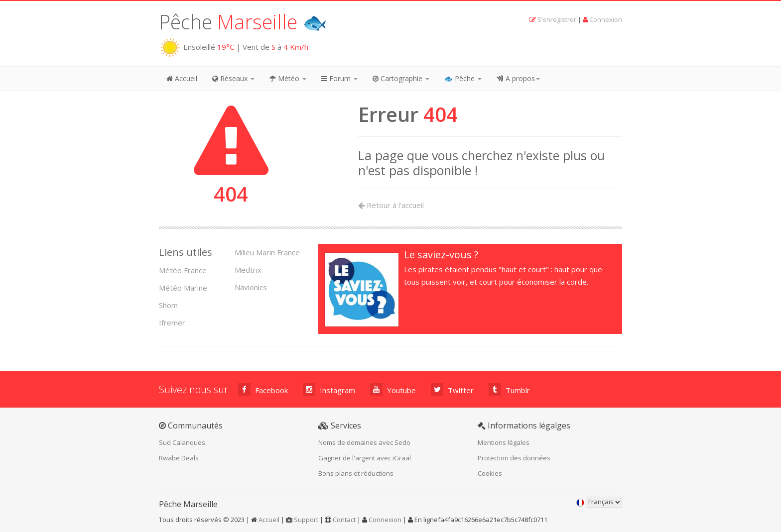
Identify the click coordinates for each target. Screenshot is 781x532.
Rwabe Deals (179, 458)
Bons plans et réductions (356, 473)
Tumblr (509, 389)
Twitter (452, 389)
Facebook (263, 389)
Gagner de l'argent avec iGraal (365, 458)
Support (306, 520)
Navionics (251, 287)
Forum (339, 78)
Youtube (393, 389)
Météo (288, 78)
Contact (344, 520)
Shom (168, 305)
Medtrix (248, 270)
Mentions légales (504, 442)
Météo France (183, 270)
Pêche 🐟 (243, 22)
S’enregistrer (557, 19)
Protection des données (514, 458)
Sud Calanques (182, 442)
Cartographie (401, 78)
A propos (518, 78)
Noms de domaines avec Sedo (364, 442)
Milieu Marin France (267, 252)
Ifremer (172, 322)
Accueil (182, 78)
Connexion (606, 19)
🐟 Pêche (463, 78)
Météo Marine (183, 288)
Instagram (329, 389)
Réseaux (233, 78)
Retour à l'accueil (391, 205)
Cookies (490, 473)
